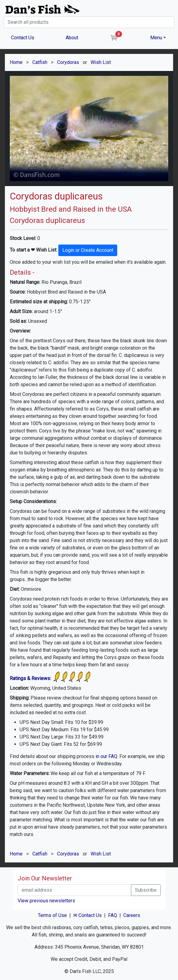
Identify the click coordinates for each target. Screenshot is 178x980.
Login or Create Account (88, 250)
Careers (132, 915)
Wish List (101, 62)
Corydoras (68, 62)
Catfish (40, 62)
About (72, 38)
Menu (156, 38)
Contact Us (23, 38)
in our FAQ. (107, 756)
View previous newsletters (46, 901)
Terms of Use (52, 915)
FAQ (113, 915)
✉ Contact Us (87, 915)
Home (16, 62)
